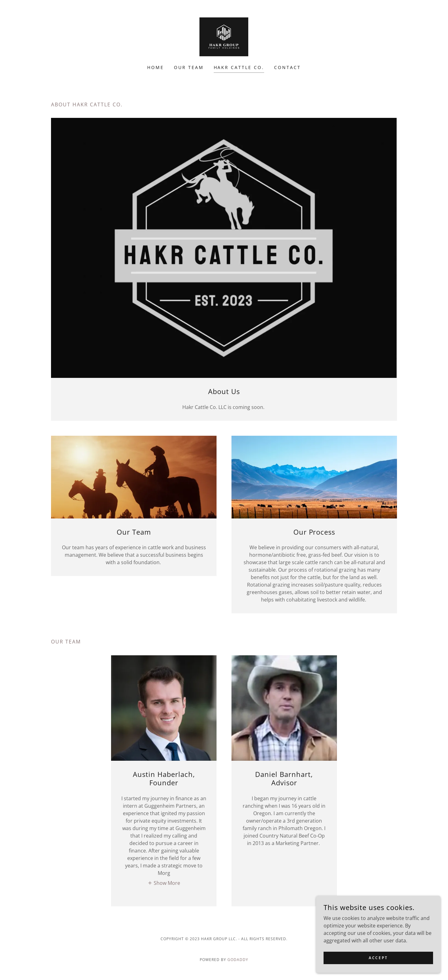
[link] (224, 36)
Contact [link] (287, 67)
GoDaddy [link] (238, 960)
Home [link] (156, 67)
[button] (164, 883)
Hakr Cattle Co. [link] (239, 67)
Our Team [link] (189, 67)
